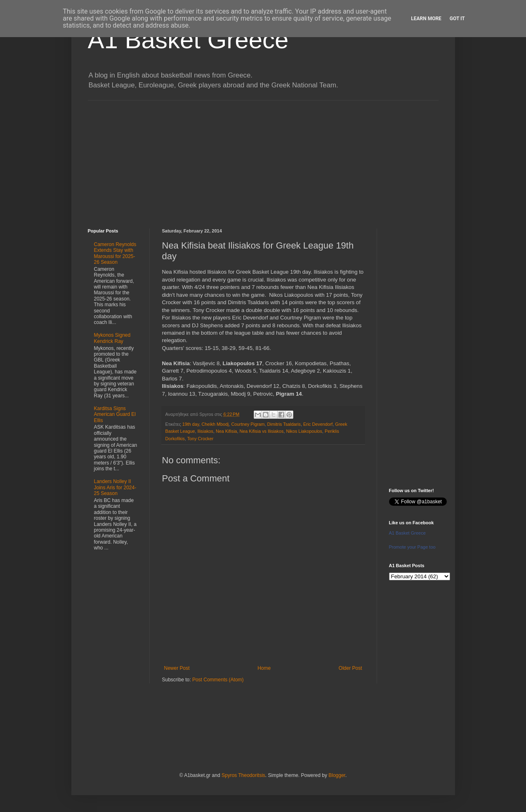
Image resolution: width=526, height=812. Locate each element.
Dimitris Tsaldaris (284, 424)
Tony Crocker (200, 439)
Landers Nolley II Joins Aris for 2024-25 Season (115, 487)
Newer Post (177, 668)
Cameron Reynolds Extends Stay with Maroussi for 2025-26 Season (115, 253)
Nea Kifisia (226, 431)
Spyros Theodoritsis (243, 775)
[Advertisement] (263, 158)
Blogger (337, 775)
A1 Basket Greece (188, 40)
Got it (457, 19)
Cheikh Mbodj (215, 424)
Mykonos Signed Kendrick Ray (112, 338)
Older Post (350, 668)
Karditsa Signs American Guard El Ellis (115, 414)
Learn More (426, 19)
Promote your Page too (412, 547)
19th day (191, 424)
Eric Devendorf (318, 424)
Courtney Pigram (248, 424)
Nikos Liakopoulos (304, 431)
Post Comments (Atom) (218, 680)
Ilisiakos (205, 431)
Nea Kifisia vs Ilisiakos (262, 431)
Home (264, 668)
